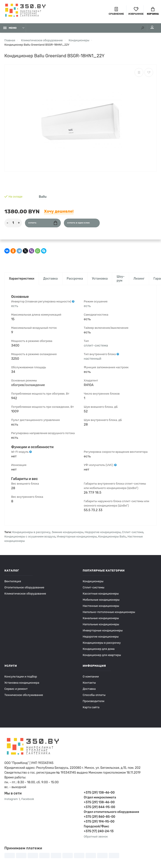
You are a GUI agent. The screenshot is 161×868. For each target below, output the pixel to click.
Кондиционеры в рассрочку (31, 532)
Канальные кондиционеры (101, 618)
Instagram (11, 799)
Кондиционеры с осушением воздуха (30, 536)
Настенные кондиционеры (101, 606)
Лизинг (139, 279)
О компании (91, 677)
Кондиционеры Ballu (112, 536)
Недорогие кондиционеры (103, 532)
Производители (94, 701)
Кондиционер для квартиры (102, 655)
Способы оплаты (94, 695)
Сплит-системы (94, 587)
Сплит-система (133, 532)
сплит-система (96, 345)
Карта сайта (91, 707)
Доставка (51, 279)
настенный (93, 359)
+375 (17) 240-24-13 (99, 831)
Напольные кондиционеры (101, 624)
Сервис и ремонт (16, 689)
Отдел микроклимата (100, 797)
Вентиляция (13, 581)
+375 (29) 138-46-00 (99, 793)
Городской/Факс (96, 826)
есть (15, 306)
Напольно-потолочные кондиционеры (109, 612)
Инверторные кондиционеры (77, 536)
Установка (100, 279)
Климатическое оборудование (25, 594)
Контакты (89, 683)
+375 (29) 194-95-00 (99, 822)
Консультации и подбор (21, 677)
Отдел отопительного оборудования (111, 812)
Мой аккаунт (152, 27)
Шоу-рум (121, 279)
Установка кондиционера (22, 683)
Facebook (28, 799)
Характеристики (22, 279)
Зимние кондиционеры (67, 532)
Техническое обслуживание (24, 695)
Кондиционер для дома (99, 649)
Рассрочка (75, 279)
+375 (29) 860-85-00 (100, 817)
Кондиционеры (93, 581)
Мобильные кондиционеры (101, 600)
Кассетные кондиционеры (101, 594)
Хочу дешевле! (59, 211)
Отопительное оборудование (24, 587)
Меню (10, 28)
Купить (43, 223)
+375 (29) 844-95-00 (99, 807)
